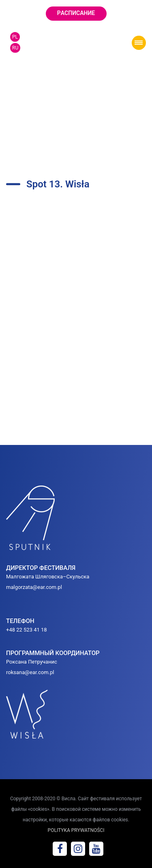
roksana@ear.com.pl (30, 672)
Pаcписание (76, 13)
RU (15, 48)
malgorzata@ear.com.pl (34, 587)
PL (15, 37)
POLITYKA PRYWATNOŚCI (76, 830)
